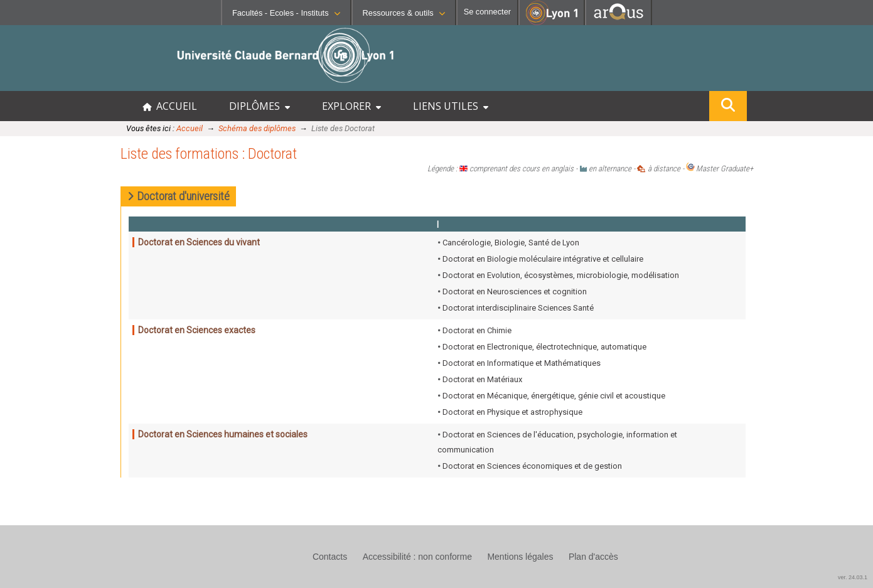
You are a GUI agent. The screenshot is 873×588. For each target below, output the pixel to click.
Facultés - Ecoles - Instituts (286, 13)
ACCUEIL (170, 106)
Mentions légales (520, 557)
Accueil (190, 128)
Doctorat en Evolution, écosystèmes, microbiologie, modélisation (561, 275)
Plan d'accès (593, 557)
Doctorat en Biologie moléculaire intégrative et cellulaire (543, 259)
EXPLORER (351, 106)
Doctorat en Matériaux (482, 379)
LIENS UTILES (451, 106)
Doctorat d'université (179, 196)
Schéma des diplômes (257, 128)
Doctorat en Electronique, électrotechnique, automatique (544, 347)
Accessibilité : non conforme (417, 557)
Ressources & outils (404, 13)
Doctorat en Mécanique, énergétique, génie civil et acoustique (554, 396)
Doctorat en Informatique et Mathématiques (522, 363)
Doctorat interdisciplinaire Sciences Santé (518, 308)
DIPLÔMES (260, 106)
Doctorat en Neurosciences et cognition (515, 291)
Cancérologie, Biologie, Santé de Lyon (511, 243)
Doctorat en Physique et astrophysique (512, 412)
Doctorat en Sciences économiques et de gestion (532, 466)
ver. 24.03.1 (853, 577)
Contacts (330, 557)
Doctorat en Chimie (477, 330)
